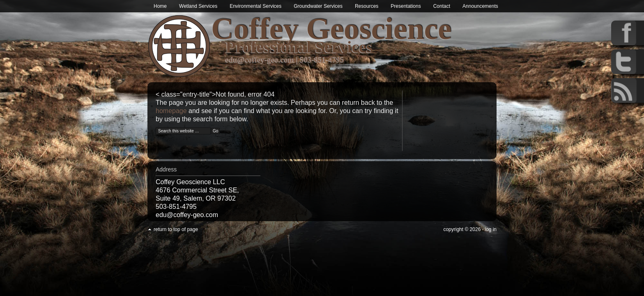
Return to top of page (176, 229)
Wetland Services (198, 6)
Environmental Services (255, 6)
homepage (171, 111)
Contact (442, 6)
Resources (367, 6)
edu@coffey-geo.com (260, 59)
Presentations (406, 6)
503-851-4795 (322, 59)
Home (160, 6)
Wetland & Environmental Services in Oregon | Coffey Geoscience (179, 46)
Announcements (480, 6)
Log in (491, 229)
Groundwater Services (318, 6)
